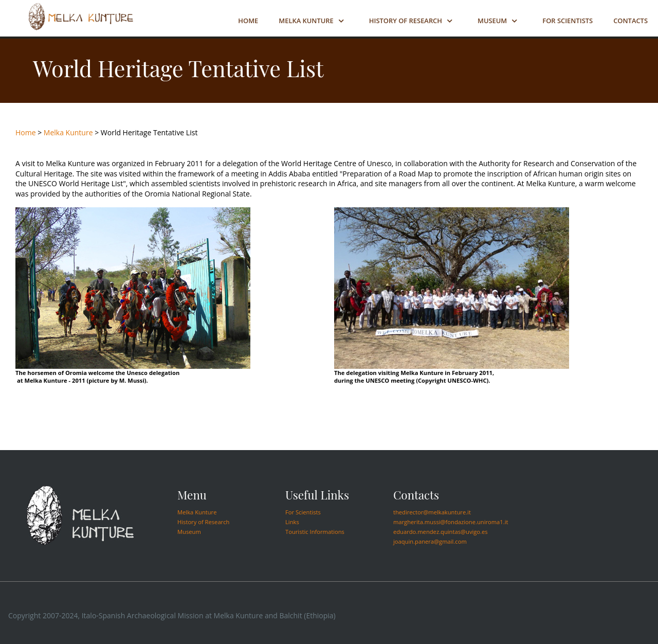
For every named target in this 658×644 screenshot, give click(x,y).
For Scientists (568, 21)
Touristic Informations (315, 532)
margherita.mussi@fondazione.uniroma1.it (451, 522)
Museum (492, 21)
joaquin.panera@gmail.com (430, 541)
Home (248, 21)
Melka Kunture (306, 21)
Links (292, 522)
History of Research (406, 21)
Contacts (630, 21)
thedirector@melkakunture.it (432, 512)
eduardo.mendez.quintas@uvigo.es (441, 532)
